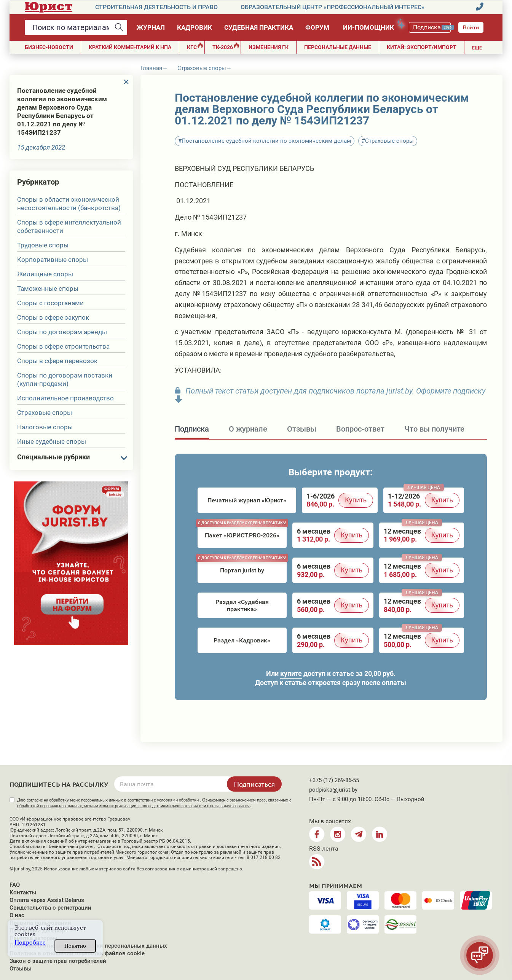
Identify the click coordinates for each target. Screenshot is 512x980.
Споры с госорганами (50, 303)
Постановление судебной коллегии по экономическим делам (266, 141)
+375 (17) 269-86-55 (334, 780)
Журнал (151, 27)
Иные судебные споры (52, 441)
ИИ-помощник (372, 26)
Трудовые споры (43, 245)
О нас (17, 915)
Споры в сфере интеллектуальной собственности (69, 226)
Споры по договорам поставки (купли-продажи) (65, 379)
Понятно (75, 946)
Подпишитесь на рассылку (59, 785)
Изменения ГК (269, 47)
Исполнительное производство (65, 398)
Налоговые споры (45, 427)
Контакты (23, 892)
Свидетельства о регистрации (50, 908)
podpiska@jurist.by (333, 790)
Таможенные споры (48, 288)
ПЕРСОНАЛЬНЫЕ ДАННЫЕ (338, 47)
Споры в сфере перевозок (57, 361)
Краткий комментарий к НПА (130, 47)
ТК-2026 (226, 46)
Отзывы (21, 969)
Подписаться (254, 784)
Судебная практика (259, 27)
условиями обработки (178, 800)
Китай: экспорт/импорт (422, 47)
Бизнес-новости (49, 47)
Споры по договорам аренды (62, 332)
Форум (317, 27)
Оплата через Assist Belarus (47, 900)
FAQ (15, 885)
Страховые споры (45, 413)
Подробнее (30, 943)
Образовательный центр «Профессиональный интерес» (333, 7)
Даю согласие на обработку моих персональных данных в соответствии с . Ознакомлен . (154, 803)
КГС (195, 46)
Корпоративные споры (53, 260)
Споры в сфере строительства (63, 346)
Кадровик (195, 27)
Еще (477, 48)
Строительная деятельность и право (156, 7)
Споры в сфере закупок (53, 317)
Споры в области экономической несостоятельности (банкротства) (69, 204)
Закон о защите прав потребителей (58, 961)
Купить (356, 500)
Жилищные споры (45, 274)
